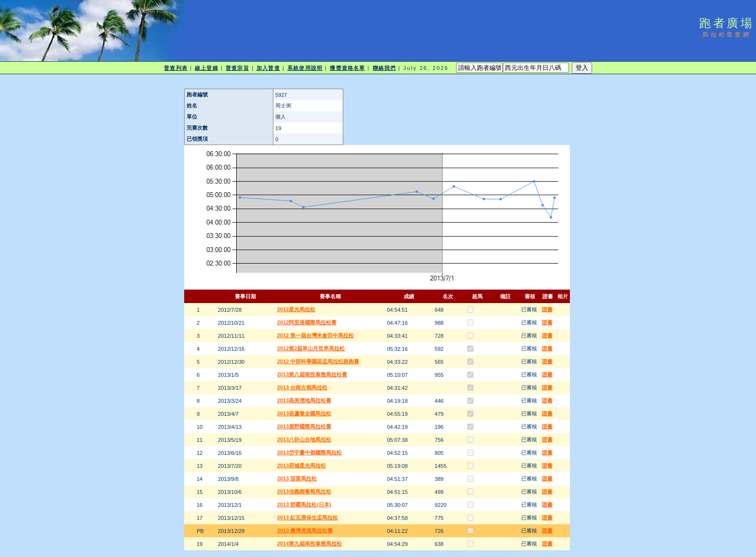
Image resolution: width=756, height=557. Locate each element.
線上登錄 (206, 68)
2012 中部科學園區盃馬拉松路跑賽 (318, 361)
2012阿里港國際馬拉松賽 (307, 322)
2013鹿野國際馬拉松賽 (304, 426)
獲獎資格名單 (347, 68)
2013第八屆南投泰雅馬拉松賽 (312, 374)
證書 (547, 309)
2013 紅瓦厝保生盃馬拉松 (308, 517)
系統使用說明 (305, 68)
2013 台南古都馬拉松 (303, 387)
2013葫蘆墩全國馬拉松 (304, 413)
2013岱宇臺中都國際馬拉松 (310, 452)
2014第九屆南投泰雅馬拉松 (310, 544)
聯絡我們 (384, 68)
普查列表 (175, 68)
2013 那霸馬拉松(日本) (304, 504)
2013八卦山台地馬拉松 (304, 439)
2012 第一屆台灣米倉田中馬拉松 (316, 335)
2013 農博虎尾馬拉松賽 (305, 530)
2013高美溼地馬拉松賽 (304, 400)
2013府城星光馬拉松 (302, 465)
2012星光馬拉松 (296, 309)
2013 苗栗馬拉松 (297, 478)
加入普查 (268, 68)
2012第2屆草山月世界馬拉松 (311, 348)
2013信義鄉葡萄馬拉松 (304, 491)
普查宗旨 (237, 68)
